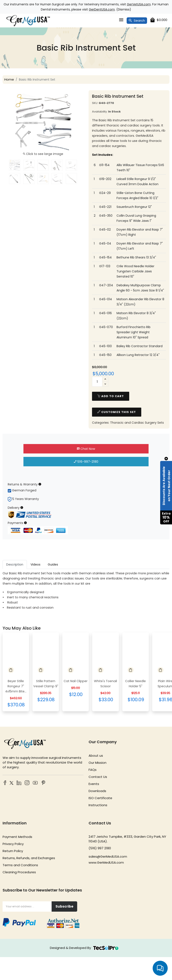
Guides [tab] (53, 564)
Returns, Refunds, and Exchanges (29, 858)
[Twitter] (11, 784)
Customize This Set (117, 412)
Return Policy (13, 851)
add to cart (111, 396)
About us (96, 756)
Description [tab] (15, 564)
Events (94, 784)
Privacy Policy (13, 844)
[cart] (159, 20)
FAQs (93, 770)
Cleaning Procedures (19, 872)
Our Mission (98, 763)
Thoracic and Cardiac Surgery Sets (137, 423)
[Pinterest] (43, 783)
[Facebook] (5, 783)
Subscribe (64, 906)
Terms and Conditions (20, 865)
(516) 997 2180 (100, 848)
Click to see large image (43, 154)
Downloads (97, 791)
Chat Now (86, 449)
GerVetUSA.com (139, 4)
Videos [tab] (35, 564)
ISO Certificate (100, 798)
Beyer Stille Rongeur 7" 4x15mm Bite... (16, 686)
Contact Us (98, 777)
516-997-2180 (86, 462)
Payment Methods (17, 837)
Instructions (98, 805)
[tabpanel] (86, 590)
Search (137, 20)
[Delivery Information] (22, 508)
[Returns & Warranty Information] (40, 484)
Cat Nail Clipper (76, 681)
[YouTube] (35, 783)
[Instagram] (27, 783)
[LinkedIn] (19, 783)
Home (9, 79)
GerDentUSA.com (102, 9)
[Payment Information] (25, 523)
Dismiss (124, 9)
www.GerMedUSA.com (106, 862)
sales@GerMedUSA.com (108, 856)
